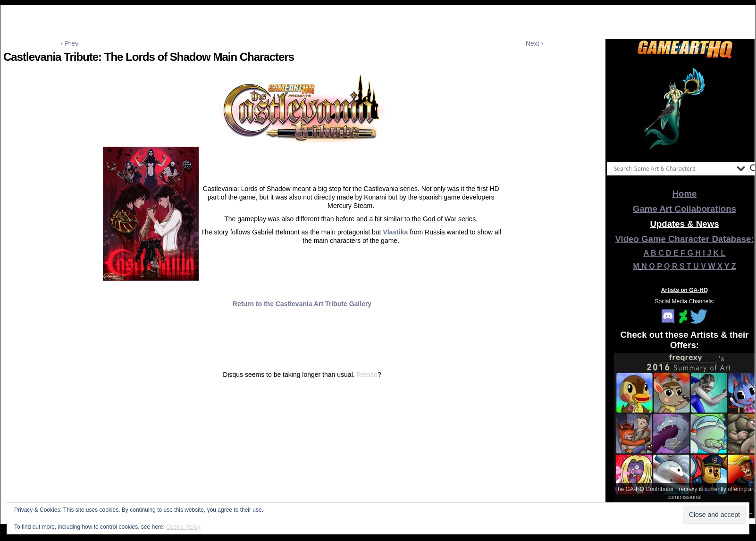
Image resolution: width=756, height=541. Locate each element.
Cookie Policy (183, 527)
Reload (367, 375)
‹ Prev (70, 43)
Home (685, 194)
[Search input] (673, 168)
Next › (534, 43)
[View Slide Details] (685, 108)
